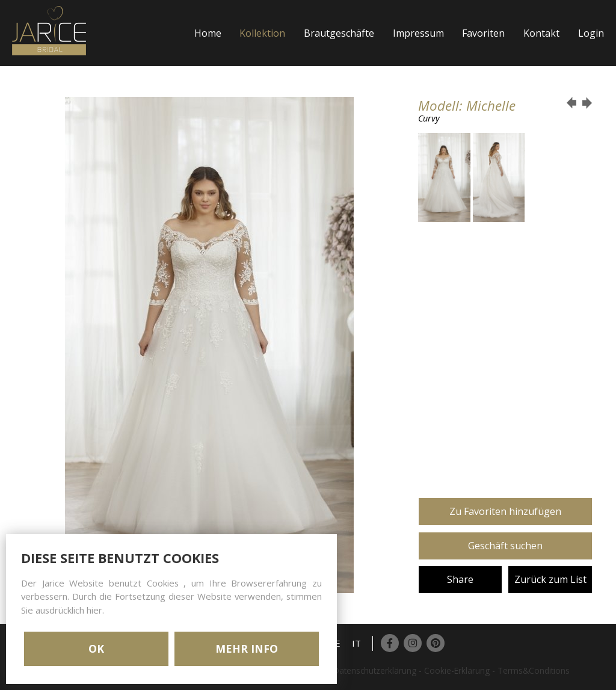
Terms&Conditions (534, 670)
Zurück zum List (550, 579)
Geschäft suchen (505, 546)
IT (356, 643)
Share (460, 579)
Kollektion (262, 33)
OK (96, 648)
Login (591, 33)
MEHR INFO (247, 648)
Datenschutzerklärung (375, 670)
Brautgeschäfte (339, 33)
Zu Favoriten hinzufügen (505, 511)
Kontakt (541, 33)
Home (208, 33)
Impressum (418, 33)
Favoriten (483, 33)
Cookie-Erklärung (457, 670)
